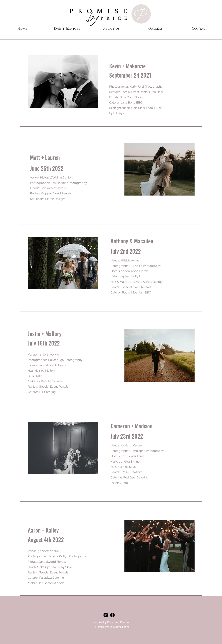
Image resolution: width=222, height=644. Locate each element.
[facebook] (112, 615)
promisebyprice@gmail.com (112, 627)
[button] (156, 29)
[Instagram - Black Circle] (106, 615)
